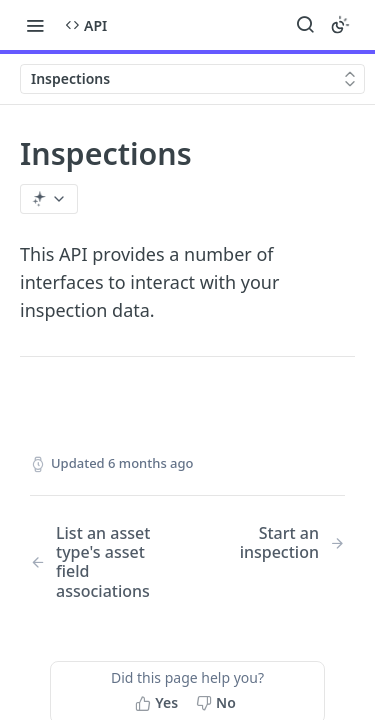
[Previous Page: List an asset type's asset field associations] (97, 562)
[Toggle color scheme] (340, 25)
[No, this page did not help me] (218, 703)
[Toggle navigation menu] (35, 25)
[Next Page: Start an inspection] (277, 543)
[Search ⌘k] (305, 25)
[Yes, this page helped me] (158, 703)
